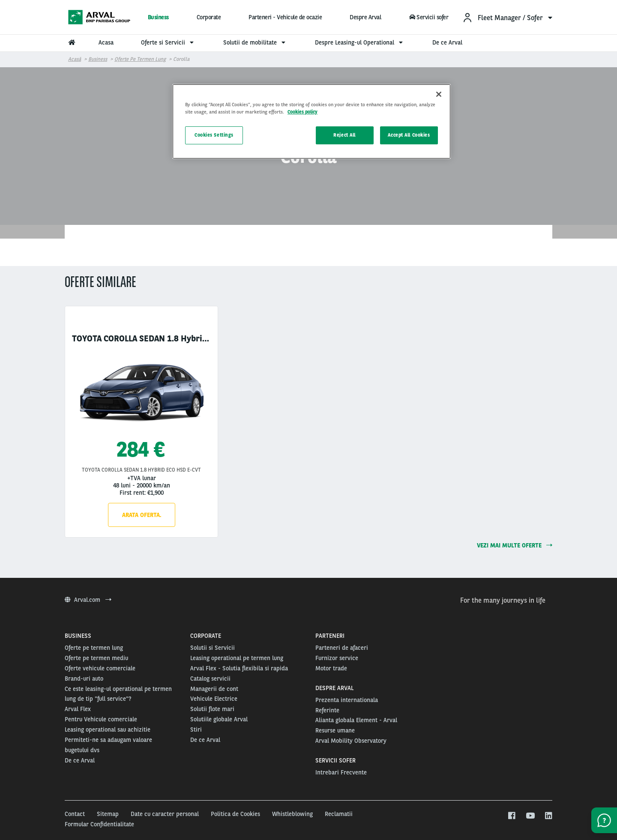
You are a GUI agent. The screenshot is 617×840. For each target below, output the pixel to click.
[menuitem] (507, 17)
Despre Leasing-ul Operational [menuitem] (360, 42)
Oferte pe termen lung (140, 59)
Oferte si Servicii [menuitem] (168, 42)
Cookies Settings (214, 135)
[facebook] (511, 816)
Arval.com (88, 600)
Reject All (344, 135)
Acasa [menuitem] (106, 42)
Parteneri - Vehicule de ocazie (285, 17)
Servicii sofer (428, 17)
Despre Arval (365, 17)
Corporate (209, 17)
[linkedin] (548, 816)
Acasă (75, 59)
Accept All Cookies (409, 135)
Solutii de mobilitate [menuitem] (255, 42)
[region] (311, 121)
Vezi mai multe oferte (515, 545)
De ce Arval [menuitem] (447, 42)
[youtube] (530, 816)
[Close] (439, 94)
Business (158, 17)
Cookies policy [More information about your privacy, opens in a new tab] (303, 112)
